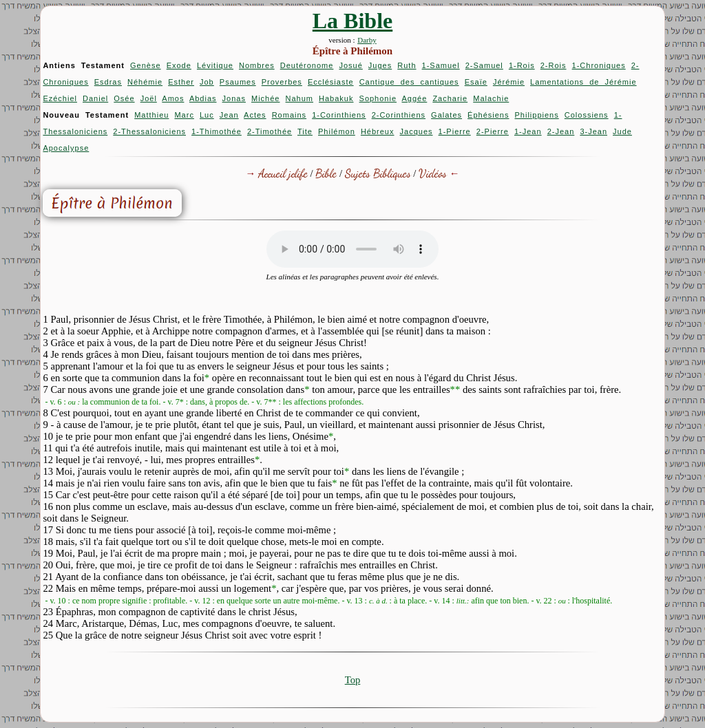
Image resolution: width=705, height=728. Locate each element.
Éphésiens (488, 115)
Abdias (203, 98)
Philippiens (537, 115)
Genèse (146, 65)
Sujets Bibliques (378, 173)
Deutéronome (307, 65)
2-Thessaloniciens (149, 131)
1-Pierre (455, 131)
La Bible (352, 21)
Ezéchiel (60, 98)
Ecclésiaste (331, 82)
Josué (350, 65)
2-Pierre (493, 131)
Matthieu (151, 115)
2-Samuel (484, 65)
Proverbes (282, 82)
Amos (173, 98)
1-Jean (528, 131)
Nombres (257, 65)
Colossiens (587, 115)
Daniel (95, 98)
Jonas (234, 98)
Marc (184, 115)
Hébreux (378, 131)
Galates (446, 115)
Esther (181, 82)
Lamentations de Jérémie (583, 82)
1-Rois (522, 65)
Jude (622, 131)
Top (353, 680)
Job (207, 82)
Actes (255, 115)
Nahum (299, 98)
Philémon (337, 131)
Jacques (417, 131)
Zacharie (450, 98)
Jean (229, 115)
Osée (124, 98)
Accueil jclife (283, 173)
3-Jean (593, 131)
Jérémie (509, 82)
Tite (305, 131)
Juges (380, 65)
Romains (289, 115)
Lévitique (215, 65)
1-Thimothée (217, 131)
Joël (149, 98)
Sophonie (378, 98)
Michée (265, 98)
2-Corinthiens (399, 115)
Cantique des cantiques (409, 82)
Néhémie (145, 82)
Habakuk (336, 98)
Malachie (491, 98)
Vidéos (433, 173)
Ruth (407, 65)
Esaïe (476, 82)
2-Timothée (270, 131)
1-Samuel (441, 65)
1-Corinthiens (339, 115)
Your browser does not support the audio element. (352, 249)
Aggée (415, 98)
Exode (179, 65)
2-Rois (554, 65)
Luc (207, 115)
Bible (326, 173)
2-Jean (561, 131)
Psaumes (238, 82)
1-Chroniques (599, 65)
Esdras (108, 82)
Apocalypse (66, 148)
